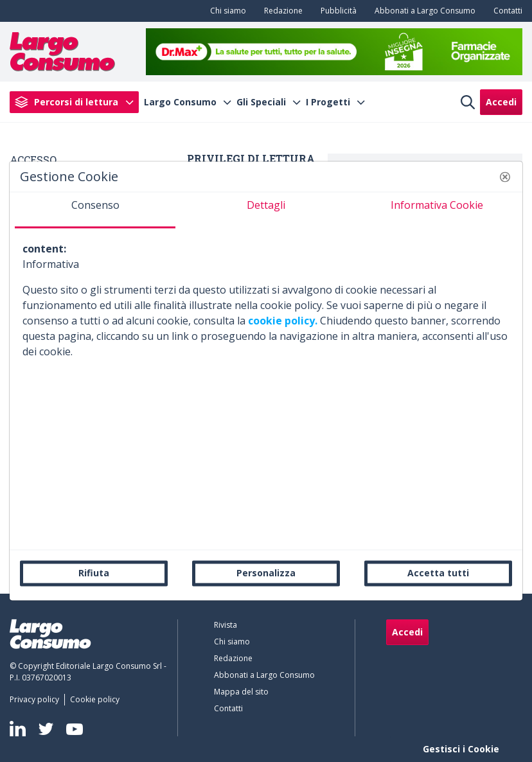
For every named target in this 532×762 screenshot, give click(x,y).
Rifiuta (94, 573)
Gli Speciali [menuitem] (261, 102)
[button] (505, 177)
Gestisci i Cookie (461, 749)
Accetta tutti (438, 573)
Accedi (501, 102)
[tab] (95, 210)
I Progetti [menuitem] (328, 102)
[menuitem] (226, 11)
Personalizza (266, 573)
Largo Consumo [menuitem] (180, 102)
